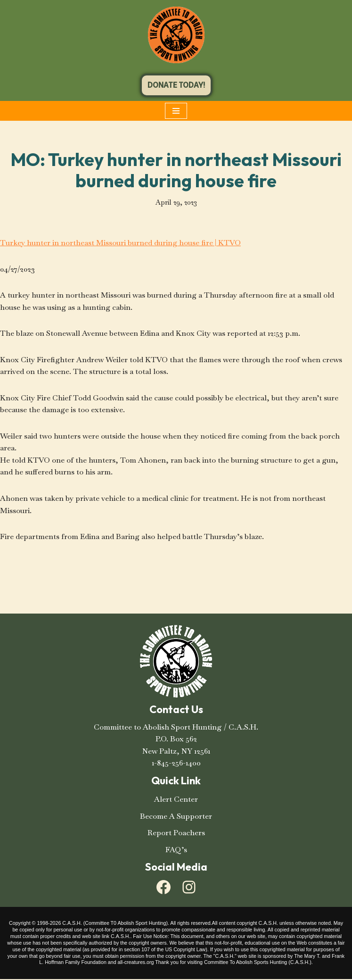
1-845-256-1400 (176, 764)
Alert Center (176, 800)
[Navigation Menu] (176, 111)
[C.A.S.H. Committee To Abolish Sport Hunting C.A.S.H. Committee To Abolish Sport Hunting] (176, 35)
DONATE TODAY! (176, 85)
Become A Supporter (176, 817)
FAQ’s (176, 850)
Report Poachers (176, 834)
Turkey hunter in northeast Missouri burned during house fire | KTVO (121, 243)
